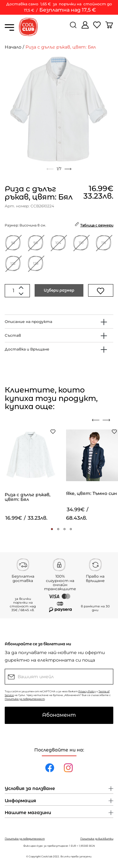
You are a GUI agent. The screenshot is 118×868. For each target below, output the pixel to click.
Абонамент (59, 715)
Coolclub (47, 856)
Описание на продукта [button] (28, 322)
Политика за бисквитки (97, 839)
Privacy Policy (87, 691)
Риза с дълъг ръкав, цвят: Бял (61, 47)
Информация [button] (20, 801)
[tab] (59, 322)
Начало (13, 47)
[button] (52, 529)
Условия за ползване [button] (30, 789)
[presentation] (96, 420)
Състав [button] (13, 335)
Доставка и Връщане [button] (27, 349)
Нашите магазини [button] (28, 813)
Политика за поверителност (25, 699)
